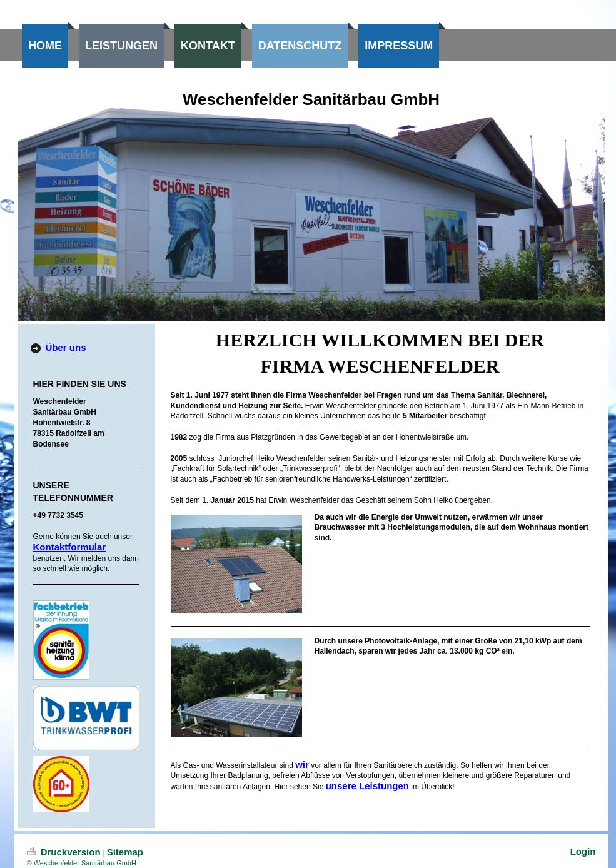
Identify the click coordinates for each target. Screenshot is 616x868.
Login (583, 851)
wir (302, 765)
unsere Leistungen (367, 786)
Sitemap (125, 852)
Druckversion (65, 852)
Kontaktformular (70, 547)
